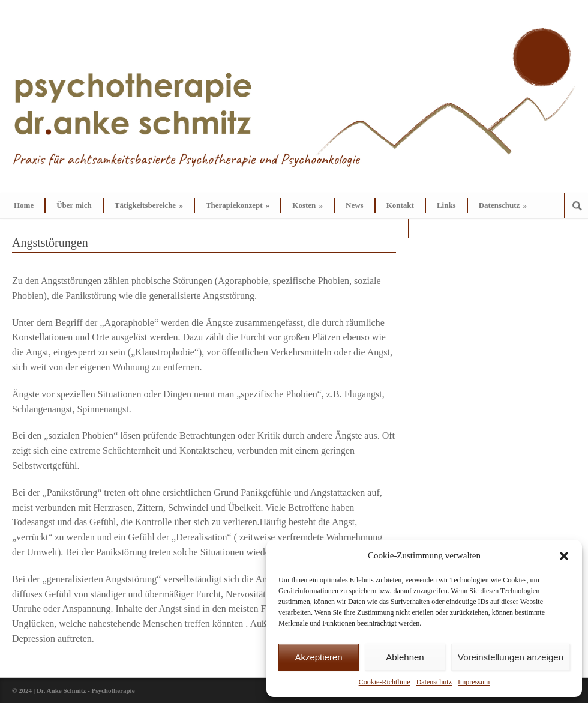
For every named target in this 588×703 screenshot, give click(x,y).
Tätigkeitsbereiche (149, 205)
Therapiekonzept (238, 205)
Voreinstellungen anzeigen (511, 657)
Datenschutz (434, 682)
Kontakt (400, 205)
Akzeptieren (318, 657)
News (355, 205)
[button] (564, 556)
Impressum (474, 682)
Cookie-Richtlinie (385, 682)
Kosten (307, 205)
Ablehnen (405, 657)
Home (24, 205)
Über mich (74, 205)
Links (446, 205)
